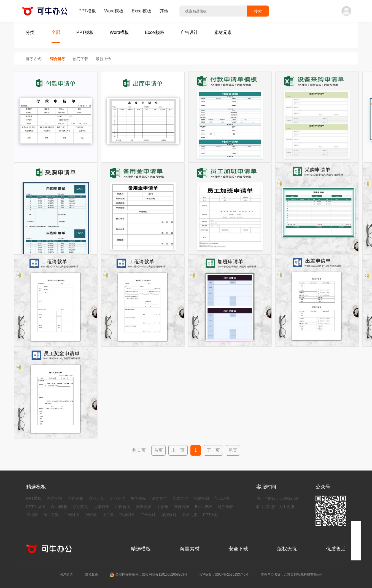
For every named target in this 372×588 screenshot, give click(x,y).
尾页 (233, 450)
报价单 (91, 515)
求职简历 (81, 507)
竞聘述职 (76, 498)
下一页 (213, 450)
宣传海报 (182, 507)
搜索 (258, 11)
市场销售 (127, 515)
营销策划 (201, 498)
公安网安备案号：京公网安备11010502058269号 (151, 574)
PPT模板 (87, 11)
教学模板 (138, 498)
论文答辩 (159, 498)
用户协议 (66, 574)
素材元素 (190, 515)
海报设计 (169, 515)
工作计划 (72, 515)
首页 (158, 450)
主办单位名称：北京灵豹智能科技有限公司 (292, 574)
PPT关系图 (36, 507)
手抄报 (163, 507)
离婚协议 (144, 507)
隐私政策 (91, 574)
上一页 (178, 450)
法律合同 (123, 507)
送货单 (108, 515)
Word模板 (114, 11)
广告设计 (148, 515)
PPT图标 (211, 515)
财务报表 (225, 507)
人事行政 (102, 507)
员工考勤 (51, 515)
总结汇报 (55, 498)
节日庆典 (222, 498)
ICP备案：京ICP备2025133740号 (224, 574)
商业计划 (96, 498)
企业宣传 (117, 498)
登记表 (32, 515)
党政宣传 (180, 498)
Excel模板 (141, 11)
